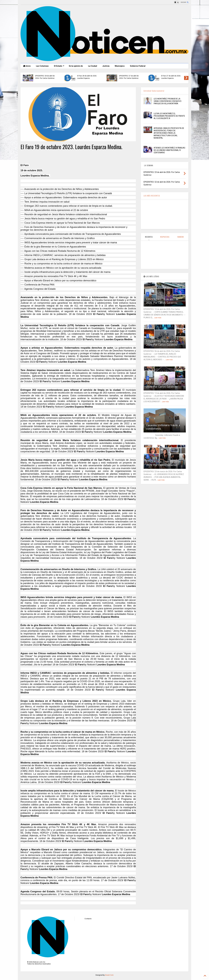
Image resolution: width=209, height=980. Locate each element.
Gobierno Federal (138, 66)
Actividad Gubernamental (154, 91)
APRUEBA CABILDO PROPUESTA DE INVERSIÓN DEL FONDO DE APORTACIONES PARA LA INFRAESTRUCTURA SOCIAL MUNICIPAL (169, 133)
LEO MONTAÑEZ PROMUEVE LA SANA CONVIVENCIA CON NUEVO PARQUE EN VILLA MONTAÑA (168, 101)
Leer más (158, 318)
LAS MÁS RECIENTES (152, 196)
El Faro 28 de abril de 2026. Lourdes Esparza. (87, 77)
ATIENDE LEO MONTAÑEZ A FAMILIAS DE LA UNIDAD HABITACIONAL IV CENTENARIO (169, 150)
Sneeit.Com (109, 975)
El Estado (59, 66)
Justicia (106, 66)
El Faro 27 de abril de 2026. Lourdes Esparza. (171, 77)
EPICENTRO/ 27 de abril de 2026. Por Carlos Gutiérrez (129, 77)
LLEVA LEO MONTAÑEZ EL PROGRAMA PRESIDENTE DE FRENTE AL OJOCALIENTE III (169, 116)
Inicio (27, 66)
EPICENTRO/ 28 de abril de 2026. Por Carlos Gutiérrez (45, 77)
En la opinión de (76, 66)
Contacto (88, 919)
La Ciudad (93, 66)
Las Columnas (42, 66)
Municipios (120, 66)
